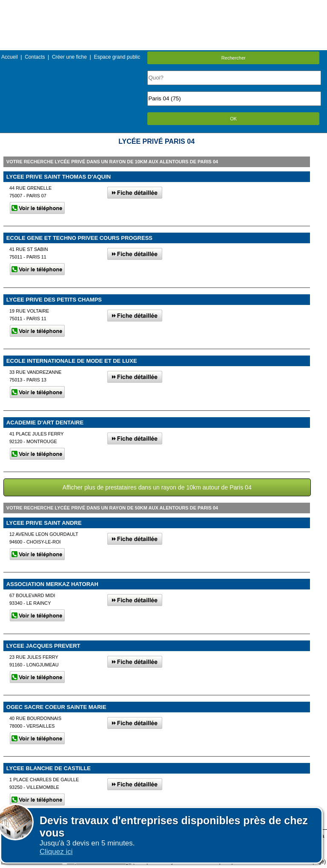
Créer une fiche (69, 57)
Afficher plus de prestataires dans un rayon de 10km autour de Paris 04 (157, 487)
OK (233, 119)
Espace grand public (117, 57)
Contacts (35, 57)
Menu (163, 6)
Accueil (10, 57)
